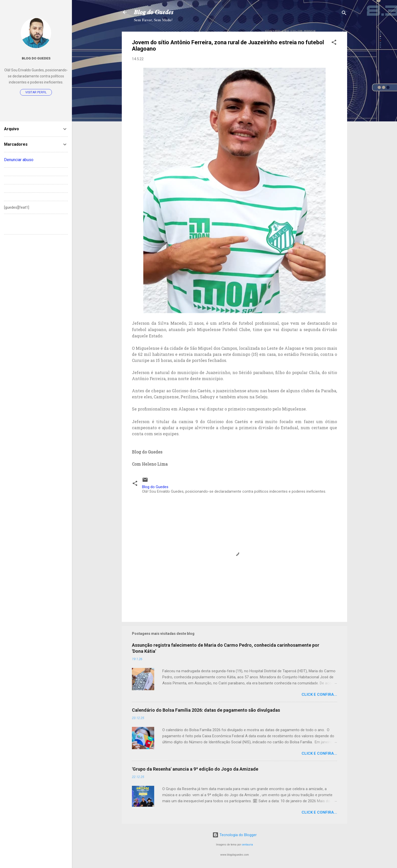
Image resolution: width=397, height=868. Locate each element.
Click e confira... (319, 695)
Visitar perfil (36, 92)
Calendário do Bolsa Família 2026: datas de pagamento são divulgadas (206, 710)
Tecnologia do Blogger (235, 835)
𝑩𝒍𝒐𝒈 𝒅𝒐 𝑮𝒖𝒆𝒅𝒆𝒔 (154, 12)
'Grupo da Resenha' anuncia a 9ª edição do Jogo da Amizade (195, 769)
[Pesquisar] (344, 14)
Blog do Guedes (36, 58)
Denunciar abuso (19, 160)
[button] (334, 43)
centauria (247, 845)
